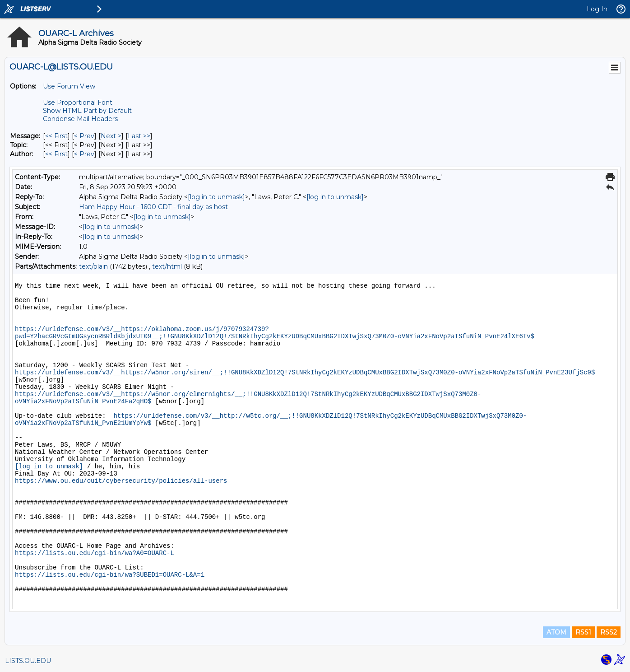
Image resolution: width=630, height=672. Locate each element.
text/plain (93, 266)
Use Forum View (69, 86)
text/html (167, 266)
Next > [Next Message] (111, 136)
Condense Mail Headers (80, 119)
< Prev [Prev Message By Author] (84, 154)
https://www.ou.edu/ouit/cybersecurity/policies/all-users (121, 481)
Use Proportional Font (78, 103)
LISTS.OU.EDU (28, 661)
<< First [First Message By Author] (56, 154)
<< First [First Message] (56, 136)
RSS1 (583, 632)
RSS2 (609, 632)
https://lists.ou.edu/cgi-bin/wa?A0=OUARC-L (95, 553)
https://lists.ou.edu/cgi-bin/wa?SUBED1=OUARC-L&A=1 (110, 575)
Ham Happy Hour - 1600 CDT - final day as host (153, 207)
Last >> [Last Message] (139, 136)
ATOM (556, 632)
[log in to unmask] (216, 197)
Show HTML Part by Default (87, 111)
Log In (597, 9)
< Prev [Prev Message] (84, 136)
